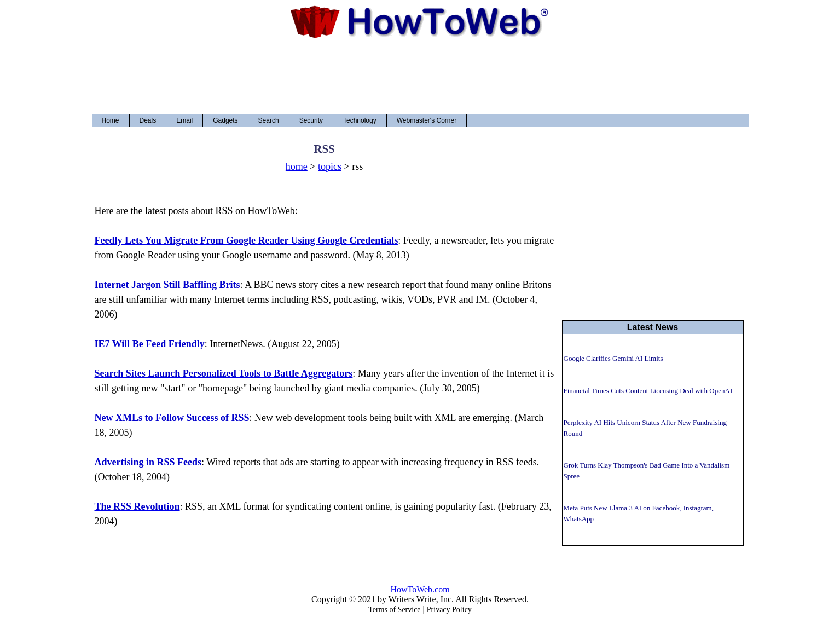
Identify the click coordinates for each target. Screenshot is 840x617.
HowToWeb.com (420, 589)
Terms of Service (394, 610)
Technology (360, 120)
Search (269, 120)
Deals (148, 120)
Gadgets (225, 120)
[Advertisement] (420, 76)
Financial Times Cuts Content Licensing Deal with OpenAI (648, 391)
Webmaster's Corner (427, 120)
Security (311, 120)
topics (330, 166)
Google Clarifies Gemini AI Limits (613, 358)
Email (184, 120)
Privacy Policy (449, 610)
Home (111, 120)
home (297, 166)
